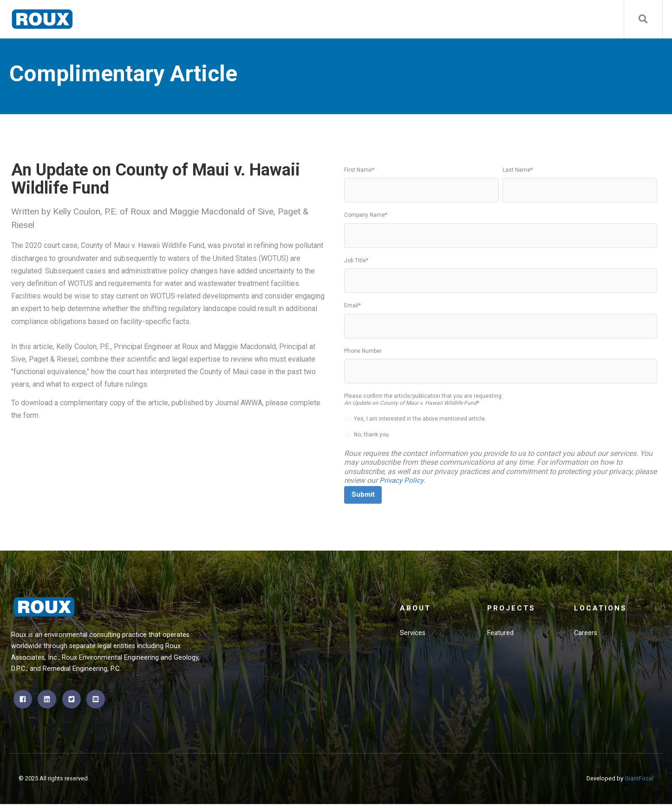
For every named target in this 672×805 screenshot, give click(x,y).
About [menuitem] (416, 610)
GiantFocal (639, 779)
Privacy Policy (402, 480)
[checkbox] (501, 425)
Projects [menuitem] (512, 610)
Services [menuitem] (413, 636)
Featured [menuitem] (501, 636)
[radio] (501, 419)
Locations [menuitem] (601, 610)
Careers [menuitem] (586, 636)
